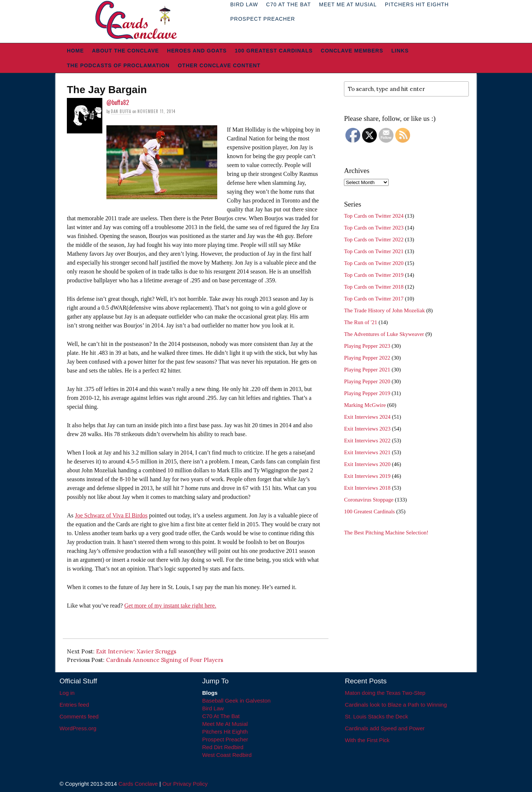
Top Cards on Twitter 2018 (374, 287)
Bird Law (213, 708)
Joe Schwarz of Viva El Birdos (111, 515)
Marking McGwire (365, 405)
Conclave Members (352, 51)
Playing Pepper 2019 (367, 393)
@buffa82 (118, 102)
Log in (67, 693)
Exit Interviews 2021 (367, 452)
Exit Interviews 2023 (367, 429)
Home (75, 51)
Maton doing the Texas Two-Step (385, 693)
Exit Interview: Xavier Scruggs (136, 651)
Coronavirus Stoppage (369, 500)
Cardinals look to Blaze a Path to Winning (396, 705)
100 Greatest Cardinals (274, 51)
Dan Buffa (121, 111)
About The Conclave (125, 51)
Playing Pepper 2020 (367, 381)
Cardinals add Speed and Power (385, 728)
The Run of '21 (361, 322)
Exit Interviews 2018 (367, 488)
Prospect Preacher (262, 19)
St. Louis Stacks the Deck (377, 716)
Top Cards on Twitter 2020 (374, 263)
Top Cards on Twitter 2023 (374, 228)
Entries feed (74, 705)
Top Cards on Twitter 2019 (374, 275)
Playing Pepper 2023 (367, 346)
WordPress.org (78, 728)
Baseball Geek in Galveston (236, 701)
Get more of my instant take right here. (170, 606)
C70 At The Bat (221, 716)
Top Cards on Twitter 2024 (374, 216)
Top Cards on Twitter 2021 (374, 251)
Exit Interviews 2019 (367, 476)
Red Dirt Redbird (223, 747)
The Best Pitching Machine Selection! (386, 533)
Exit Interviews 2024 (367, 417)
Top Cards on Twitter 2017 (374, 299)
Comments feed (79, 716)
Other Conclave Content (219, 65)
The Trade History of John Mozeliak (384, 310)
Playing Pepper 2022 (367, 358)
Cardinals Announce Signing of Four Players (165, 660)
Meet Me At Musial (225, 724)
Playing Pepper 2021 (367, 370)
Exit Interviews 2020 (367, 464)
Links (400, 51)
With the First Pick (367, 740)
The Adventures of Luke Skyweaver (384, 334)
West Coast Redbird (227, 755)
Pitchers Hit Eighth (225, 732)
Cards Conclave (138, 784)
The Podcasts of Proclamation (118, 65)
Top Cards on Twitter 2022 (374, 239)
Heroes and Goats (197, 51)
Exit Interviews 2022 (367, 441)
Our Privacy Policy (185, 784)
